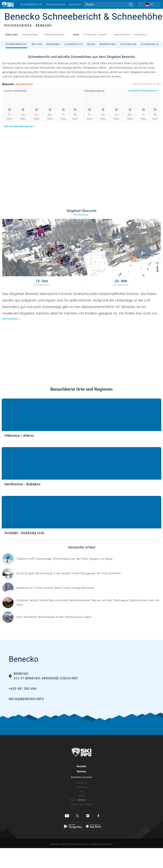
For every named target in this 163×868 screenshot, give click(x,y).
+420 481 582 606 (23, 689)
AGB (81, 792)
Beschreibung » (81, 215)
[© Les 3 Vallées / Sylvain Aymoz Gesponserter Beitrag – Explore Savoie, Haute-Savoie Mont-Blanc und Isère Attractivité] (54, 617)
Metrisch (82, 800)
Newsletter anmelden (81, 777)
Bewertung (108, 44)
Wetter (37, 44)
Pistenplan (128, 44)
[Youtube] (67, 816)
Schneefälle (150, 44)
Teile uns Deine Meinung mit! (19, 126)
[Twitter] (77, 816)
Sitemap (81, 796)
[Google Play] (73, 826)
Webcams (53, 44)
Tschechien (30, 35)
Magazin (75, 4)
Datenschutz (82, 787)
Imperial (91, 800)
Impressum (82, 783)
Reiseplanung (56, 4)
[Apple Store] (94, 826)
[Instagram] (88, 816)
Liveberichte (73, 44)
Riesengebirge (54, 35)
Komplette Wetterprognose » (144, 91)
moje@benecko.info (26, 699)
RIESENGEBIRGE (18, 26)
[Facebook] (98, 816)
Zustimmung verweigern (81, 804)
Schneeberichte (31, 4)
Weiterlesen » (11, 319)
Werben (81, 771)
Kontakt (82, 766)
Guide (91, 44)
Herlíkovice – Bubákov (130, 35)
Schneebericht (16, 44)
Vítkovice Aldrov (95, 35)
